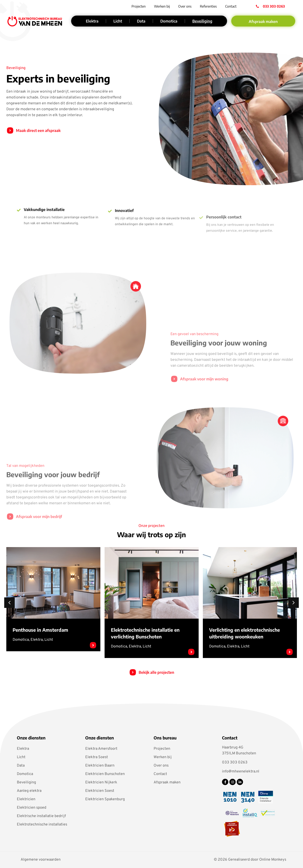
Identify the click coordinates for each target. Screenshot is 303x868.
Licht (118, 21)
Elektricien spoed (32, 808)
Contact (231, 6)
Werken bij (162, 6)
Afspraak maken (167, 782)
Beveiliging (202, 21)
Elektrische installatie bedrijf (41, 816)
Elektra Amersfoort (101, 749)
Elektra (92, 21)
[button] (9, 603)
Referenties (208, 6)
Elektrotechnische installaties (42, 825)
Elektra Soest (97, 757)
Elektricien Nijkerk (101, 782)
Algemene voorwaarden (41, 860)
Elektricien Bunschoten (105, 774)
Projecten (139, 6)
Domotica (169, 21)
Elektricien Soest (100, 791)
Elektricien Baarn (100, 766)
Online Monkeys (273, 860)
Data (141, 21)
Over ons (185, 6)
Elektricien (26, 799)
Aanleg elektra (29, 791)
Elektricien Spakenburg (105, 799)
